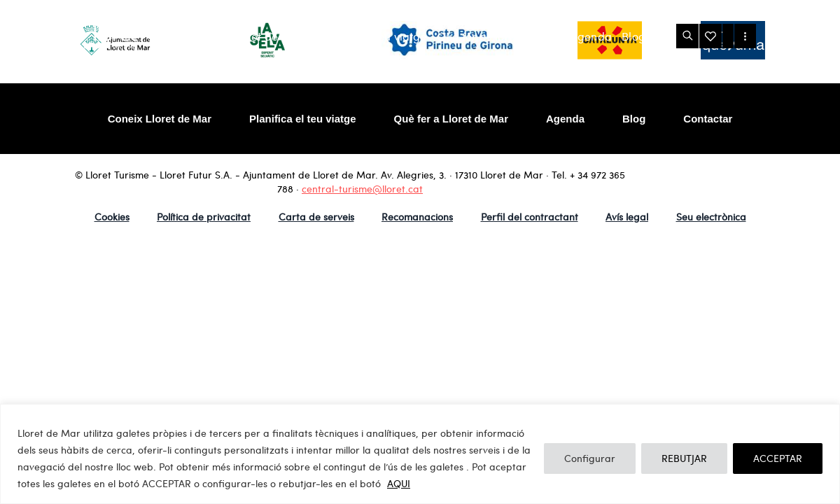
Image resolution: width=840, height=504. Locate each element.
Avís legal (627, 217)
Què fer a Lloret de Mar (499, 36)
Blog (633, 36)
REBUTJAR (684, 458)
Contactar (708, 119)
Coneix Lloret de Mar (248, 36)
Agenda (591, 36)
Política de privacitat (204, 217)
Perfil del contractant (530, 217)
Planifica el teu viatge (370, 36)
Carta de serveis (316, 217)
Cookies (112, 217)
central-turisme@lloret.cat (362, 189)
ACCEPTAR (778, 458)
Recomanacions (417, 217)
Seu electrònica (711, 217)
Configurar (590, 458)
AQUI (399, 483)
